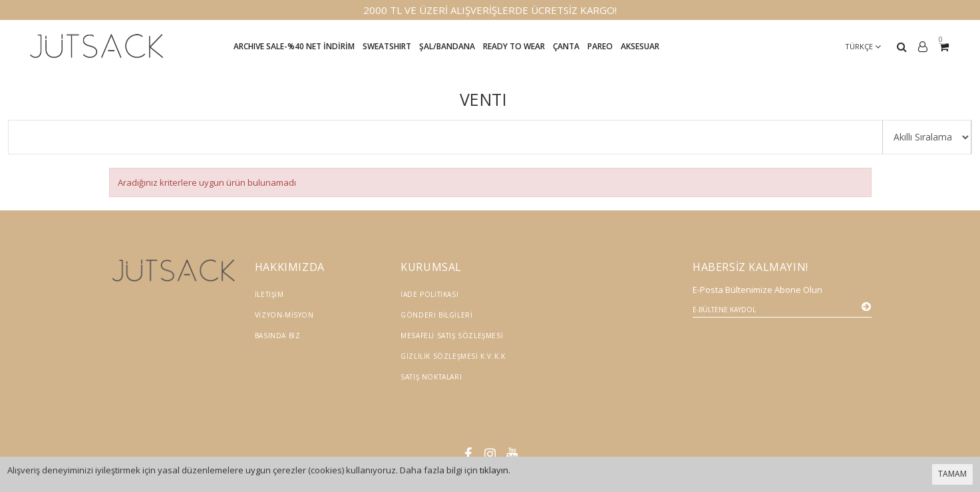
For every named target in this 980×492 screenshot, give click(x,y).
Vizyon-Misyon (284, 315)
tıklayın (494, 470)
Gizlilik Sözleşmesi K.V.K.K (453, 356)
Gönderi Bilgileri (436, 315)
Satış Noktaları (431, 377)
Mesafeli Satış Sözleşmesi (452, 336)
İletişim (269, 294)
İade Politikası (429, 294)
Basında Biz (278, 336)
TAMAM (952, 474)
